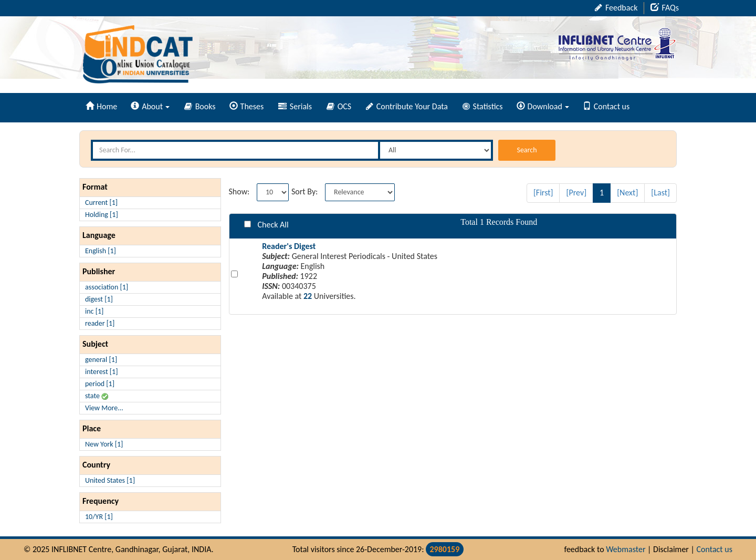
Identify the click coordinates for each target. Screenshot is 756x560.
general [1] (101, 360)
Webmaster (626, 549)
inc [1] (94, 311)
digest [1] (99, 299)
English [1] (101, 251)
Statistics (483, 106)
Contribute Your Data (407, 106)
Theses (247, 106)
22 (308, 296)
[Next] (627, 193)
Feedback (616, 8)
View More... (104, 408)
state (97, 396)
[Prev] (576, 193)
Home (101, 106)
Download (543, 106)
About (150, 106)
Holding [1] (102, 215)
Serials (295, 106)
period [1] (100, 384)
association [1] (107, 287)
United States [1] (110, 480)
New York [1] (104, 444)
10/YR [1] (99, 517)
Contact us (606, 106)
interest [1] (101, 372)
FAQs (665, 8)
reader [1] (100, 323)
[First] (543, 193)
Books (200, 106)
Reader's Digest (289, 246)
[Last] (660, 193)
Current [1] (101, 203)
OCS (339, 106)
